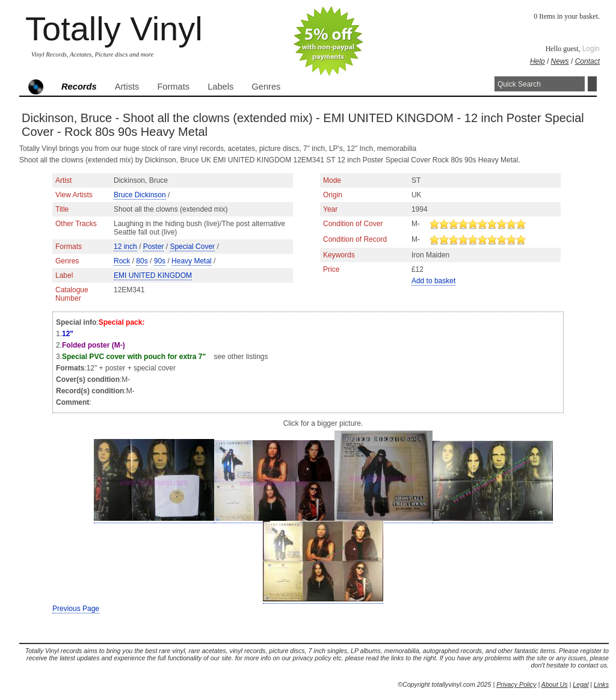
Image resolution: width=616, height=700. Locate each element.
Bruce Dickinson (140, 195)
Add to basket (433, 281)
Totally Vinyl (114, 29)
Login (591, 49)
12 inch (125, 247)
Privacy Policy (516, 684)
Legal (581, 684)
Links (601, 684)
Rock (122, 261)
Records (79, 87)
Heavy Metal (192, 261)
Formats (173, 87)
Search (592, 84)
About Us (555, 684)
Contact (587, 61)
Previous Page (76, 609)
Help (537, 61)
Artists (127, 87)
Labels (220, 87)
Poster (154, 247)
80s (142, 261)
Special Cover (192, 247)
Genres (266, 87)
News (560, 61)
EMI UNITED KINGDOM (153, 275)
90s (160, 261)
